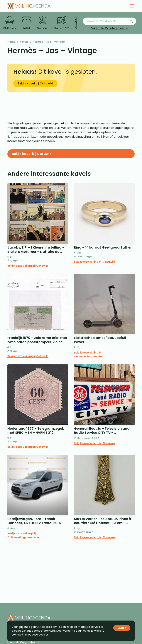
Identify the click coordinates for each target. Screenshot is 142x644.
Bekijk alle (109, 28)
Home (11, 42)
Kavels (24, 42)
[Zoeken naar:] (109, 21)
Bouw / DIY (61, 23)
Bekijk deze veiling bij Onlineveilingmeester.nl (90, 355)
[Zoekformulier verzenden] (131, 21)
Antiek (26, 23)
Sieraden (43, 23)
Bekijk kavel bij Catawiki (35, 83)
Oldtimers (10, 23)
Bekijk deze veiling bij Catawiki (28, 266)
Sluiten (122, 628)
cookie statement (43, 631)
